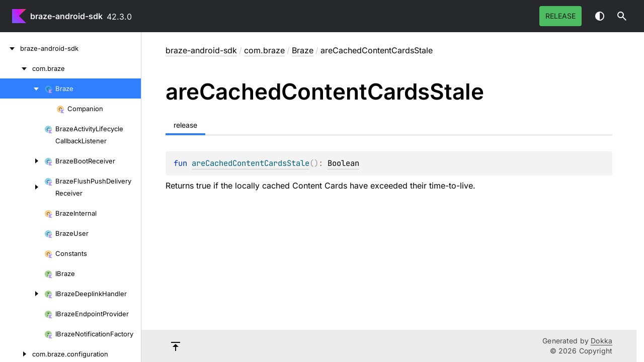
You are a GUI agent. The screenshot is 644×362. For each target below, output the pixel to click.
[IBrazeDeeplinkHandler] (22, 294)
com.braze (264, 50)
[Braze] (22, 88)
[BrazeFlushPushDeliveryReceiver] (22, 187)
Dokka (601, 341)
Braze (303, 50)
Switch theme (600, 16)
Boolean (343, 163)
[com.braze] (16, 68)
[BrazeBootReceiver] (22, 161)
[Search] (622, 16)
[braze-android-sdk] (10, 48)
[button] (622, 16)
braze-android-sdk (66, 16)
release (560, 16)
